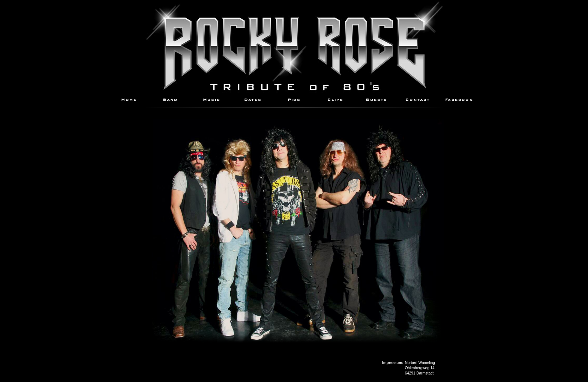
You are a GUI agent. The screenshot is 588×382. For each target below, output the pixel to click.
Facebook (459, 99)
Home (129, 99)
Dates (253, 99)
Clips (335, 99)
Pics (294, 99)
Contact (418, 99)
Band (170, 99)
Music (211, 99)
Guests (376, 99)
